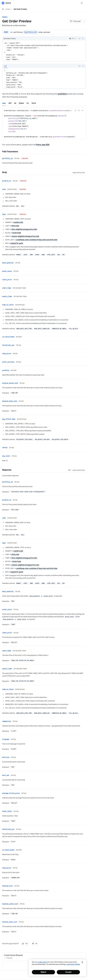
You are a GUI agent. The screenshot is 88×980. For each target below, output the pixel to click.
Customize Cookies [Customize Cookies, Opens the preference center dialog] (73, 964)
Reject (43, 972)
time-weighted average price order (24, 228)
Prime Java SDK (43, 145)
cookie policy (42, 962)
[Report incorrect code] (76, 110)
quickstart (62, 94)
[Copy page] (75, 21)
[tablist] (40, 66)
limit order (15, 224)
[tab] (5, 66)
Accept (68, 972)
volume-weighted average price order (25, 235)
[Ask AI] (83, 39)
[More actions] (85, 3)
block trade (17, 231)
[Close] (82, 962)
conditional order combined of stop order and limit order (37, 238)
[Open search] (78, 3)
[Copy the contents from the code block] (79, 39)
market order (18, 221)
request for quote (17, 242)
